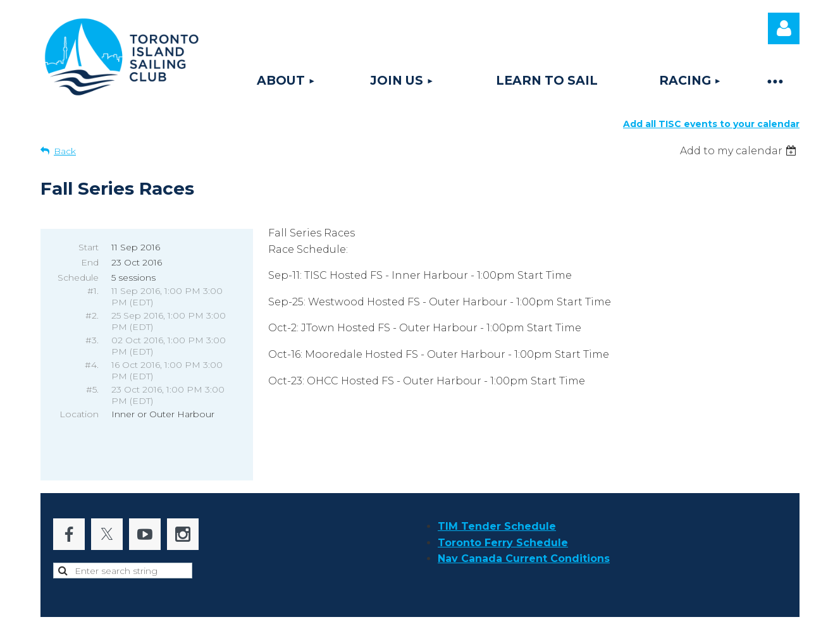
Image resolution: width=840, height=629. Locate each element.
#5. (92, 389)
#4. (92, 365)
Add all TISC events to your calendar (711, 124)
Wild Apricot (644, 613)
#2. (92, 315)
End (90, 262)
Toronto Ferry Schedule (503, 517)
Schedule (78, 278)
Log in (784, 28)
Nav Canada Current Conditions (524, 533)
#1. (93, 291)
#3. (92, 340)
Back (65, 151)
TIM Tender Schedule (497, 500)
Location (79, 414)
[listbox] (740, 151)
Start (89, 247)
